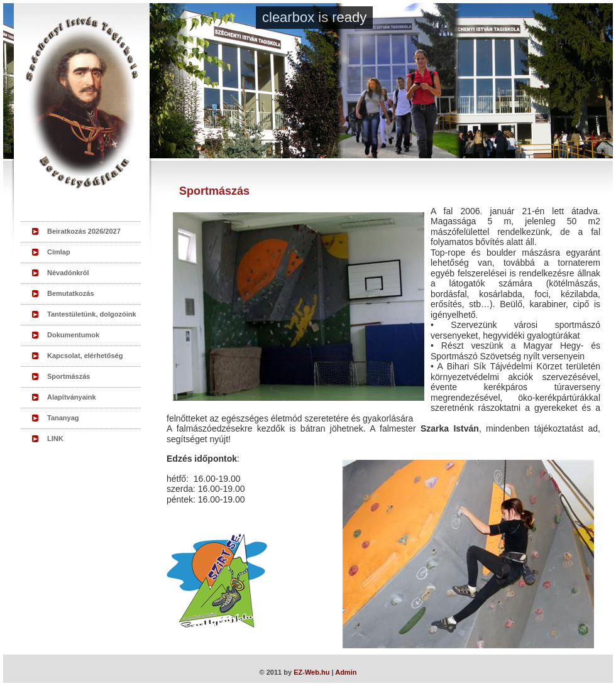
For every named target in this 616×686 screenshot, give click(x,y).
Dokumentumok (73, 335)
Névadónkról (68, 273)
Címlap (59, 252)
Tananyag (63, 418)
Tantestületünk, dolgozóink (92, 314)
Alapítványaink (72, 397)
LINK (55, 438)
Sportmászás (69, 376)
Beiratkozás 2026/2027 (84, 231)
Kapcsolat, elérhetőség (85, 356)
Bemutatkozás (71, 293)
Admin (346, 672)
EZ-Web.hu (311, 672)
